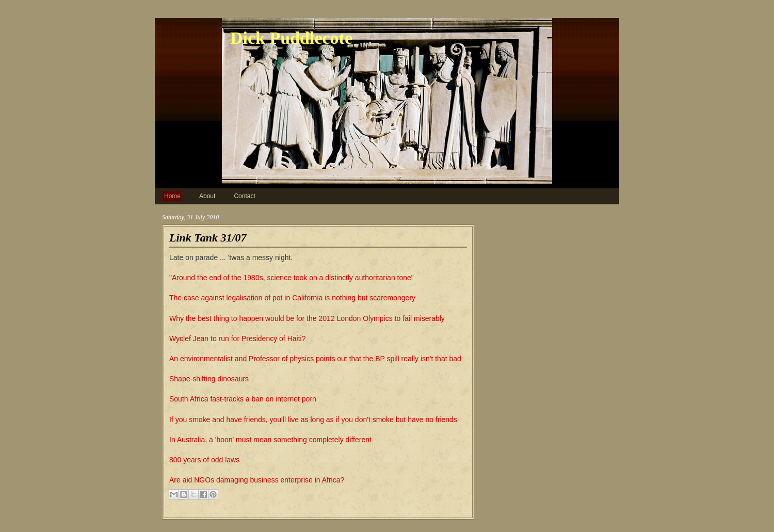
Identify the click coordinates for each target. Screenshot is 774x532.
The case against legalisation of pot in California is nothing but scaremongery (292, 298)
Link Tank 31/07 (208, 238)
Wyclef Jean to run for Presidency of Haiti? (237, 338)
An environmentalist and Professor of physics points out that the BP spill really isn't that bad (315, 359)
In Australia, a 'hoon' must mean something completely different (270, 440)
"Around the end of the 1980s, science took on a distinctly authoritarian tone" (292, 278)
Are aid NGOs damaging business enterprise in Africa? (257, 480)
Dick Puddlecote (291, 38)
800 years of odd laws (204, 460)
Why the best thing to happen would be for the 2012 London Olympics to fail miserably (307, 318)
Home (172, 196)
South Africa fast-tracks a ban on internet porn (243, 399)
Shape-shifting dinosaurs (209, 379)
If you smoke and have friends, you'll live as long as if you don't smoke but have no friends (313, 420)
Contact (244, 196)
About (207, 196)
